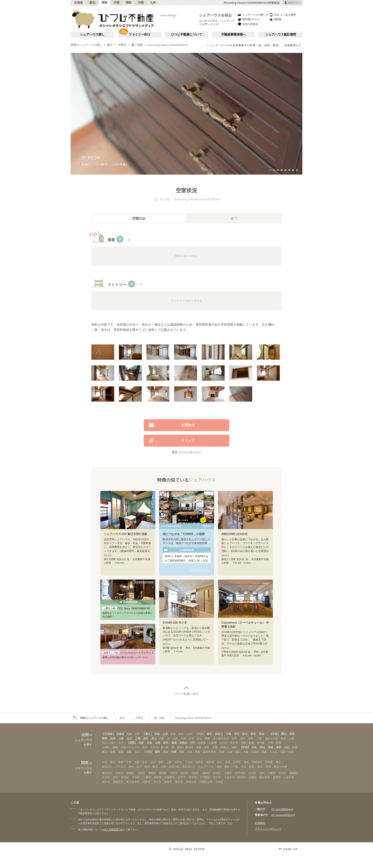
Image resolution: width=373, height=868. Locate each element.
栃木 (245, 734)
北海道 (79, 3)
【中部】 (275, 734)
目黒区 (217, 773)
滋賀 (174, 743)
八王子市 (289, 777)
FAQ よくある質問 (282, 15)
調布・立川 (135, 767)
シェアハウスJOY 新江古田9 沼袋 (125, 534)
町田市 (242, 777)
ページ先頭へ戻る (187, 694)
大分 (166, 752)
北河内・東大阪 (160, 747)
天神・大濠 (226, 752)
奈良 (166, 743)
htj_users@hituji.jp (282, 809)
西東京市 (118, 782)
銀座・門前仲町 (253, 762)
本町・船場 (247, 743)
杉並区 (120, 773)
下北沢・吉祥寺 (194, 762)
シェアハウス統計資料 (281, 35)
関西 (129, 3)
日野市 (146, 782)
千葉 (228, 734)
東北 (92, 3)
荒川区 (282, 773)
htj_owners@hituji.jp (283, 815)
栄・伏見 (172, 738)
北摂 (145, 747)
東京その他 (280, 767)
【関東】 (200, 734)
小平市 (182, 777)
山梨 (121, 738)
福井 (146, 738)
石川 (129, 738)
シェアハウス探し (92, 35)
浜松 (243, 738)
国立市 (106, 782)
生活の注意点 (248, 24)
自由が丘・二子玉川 (114, 767)
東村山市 (191, 782)
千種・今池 (187, 738)
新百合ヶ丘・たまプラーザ (198, 767)
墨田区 (125, 777)
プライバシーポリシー (268, 829)
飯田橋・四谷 (214, 762)
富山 (154, 738)
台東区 (228, 773)
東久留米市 (133, 782)
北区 (262, 773)
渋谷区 (195, 773)
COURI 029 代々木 (175, 623)
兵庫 (158, 743)
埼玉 (237, 734)
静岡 (105, 738)
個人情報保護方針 (113, 830)
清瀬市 (252, 777)
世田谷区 (107, 773)
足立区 (184, 773)
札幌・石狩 (133, 734)
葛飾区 (293, 773)
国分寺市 (265, 777)
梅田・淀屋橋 (198, 743)
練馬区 (206, 773)
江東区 (272, 773)
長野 (292, 734)
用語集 (275, 19)
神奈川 (219, 734)
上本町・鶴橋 (110, 747)
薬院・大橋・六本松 (247, 752)
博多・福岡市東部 (206, 752)
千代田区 (205, 777)
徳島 (271, 747)
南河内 (189, 747)
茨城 (261, 734)
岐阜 (113, 738)
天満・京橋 (274, 743)
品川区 (252, 773)
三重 (138, 738)
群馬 (253, 734)
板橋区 (130, 773)
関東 (105, 3)
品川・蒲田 (157, 762)
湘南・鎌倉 (223, 767)
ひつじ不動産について (186, 35)
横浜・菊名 (151, 767)
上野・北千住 (174, 762)
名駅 (162, 738)
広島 (254, 747)
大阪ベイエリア (130, 747)
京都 (149, 743)
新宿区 (163, 773)
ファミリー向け (140, 35)
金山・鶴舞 (204, 738)
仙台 (181, 734)
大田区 (141, 773)
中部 (117, 3)
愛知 (284, 734)
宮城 (157, 734)
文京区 (106, 777)
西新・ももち (270, 752)
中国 (141, 3)
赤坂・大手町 (233, 762)
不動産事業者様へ (234, 35)
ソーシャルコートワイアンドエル (128, 653)
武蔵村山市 (206, 782)
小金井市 (229, 777)
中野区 (122, 45)
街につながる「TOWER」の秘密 (184, 534)
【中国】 (245, 747)
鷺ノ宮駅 (137, 45)
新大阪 (261, 743)
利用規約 (260, 823)
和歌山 (184, 743)
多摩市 (277, 777)
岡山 (262, 747)
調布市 (158, 777)
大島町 (219, 782)
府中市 (193, 777)
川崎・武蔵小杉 (170, 767)
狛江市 (157, 782)
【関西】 (132, 743)
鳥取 (279, 747)
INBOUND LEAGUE (235, 534)
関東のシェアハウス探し (86, 45)
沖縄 (174, 752)
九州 (153, 3)
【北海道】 (109, 734)
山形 (165, 734)
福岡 (157, 752)
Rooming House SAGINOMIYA (168, 45)
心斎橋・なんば (218, 743)
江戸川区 (240, 773)
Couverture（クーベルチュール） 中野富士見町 (245, 625)
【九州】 (148, 752)
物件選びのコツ (249, 19)
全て (234, 218)
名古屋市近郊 (221, 738)
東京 (110, 45)
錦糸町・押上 (273, 762)
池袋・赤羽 (141, 762)
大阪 (141, 743)
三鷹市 (147, 777)
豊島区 (152, 773)
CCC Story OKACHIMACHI (126, 608)
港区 (116, 777)
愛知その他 (271, 738)
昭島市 (168, 782)
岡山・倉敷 (109, 752)
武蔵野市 (170, 777)
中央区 (136, 777)
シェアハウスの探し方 (253, 15)
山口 (287, 747)
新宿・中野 (125, 762)
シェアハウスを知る (216, 15)
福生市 (179, 782)
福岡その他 (287, 752)
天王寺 (234, 743)
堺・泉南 (177, 747)
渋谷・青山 (109, 762)
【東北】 (148, 734)
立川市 (217, 777)
